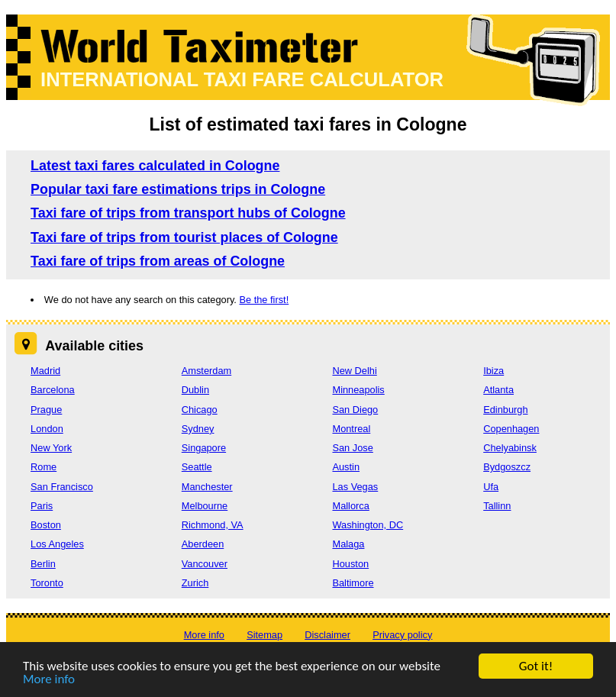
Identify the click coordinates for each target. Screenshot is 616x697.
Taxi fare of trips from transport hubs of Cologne (188, 213)
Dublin (195, 390)
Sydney (198, 429)
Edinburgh (505, 410)
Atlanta (498, 390)
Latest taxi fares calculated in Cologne (155, 166)
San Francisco (62, 487)
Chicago (200, 410)
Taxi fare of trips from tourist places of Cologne (184, 237)
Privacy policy (402, 635)
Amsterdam (206, 371)
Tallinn (497, 506)
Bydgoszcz (507, 467)
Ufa (491, 487)
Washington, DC (368, 525)
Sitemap (264, 635)
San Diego (355, 410)
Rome (44, 467)
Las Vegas (355, 487)
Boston (46, 525)
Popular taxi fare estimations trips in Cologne (178, 189)
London (47, 429)
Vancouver (205, 564)
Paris (42, 506)
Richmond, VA (213, 525)
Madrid (45, 371)
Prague (46, 410)
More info (49, 681)
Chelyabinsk (510, 448)
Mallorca (350, 506)
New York (51, 448)
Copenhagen (511, 429)
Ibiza (493, 371)
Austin (346, 467)
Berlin (43, 564)
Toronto (47, 583)
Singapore (204, 448)
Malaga (348, 544)
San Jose (352, 448)
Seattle (197, 467)
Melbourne (205, 506)
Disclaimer (327, 635)
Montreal (351, 429)
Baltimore (353, 583)
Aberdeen (203, 544)
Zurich (195, 583)
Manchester (207, 487)
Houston (350, 564)
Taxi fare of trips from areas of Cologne (158, 261)
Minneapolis (358, 390)
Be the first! (264, 300)
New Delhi (354, 371)
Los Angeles (57, 544)
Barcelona (53, 390)
